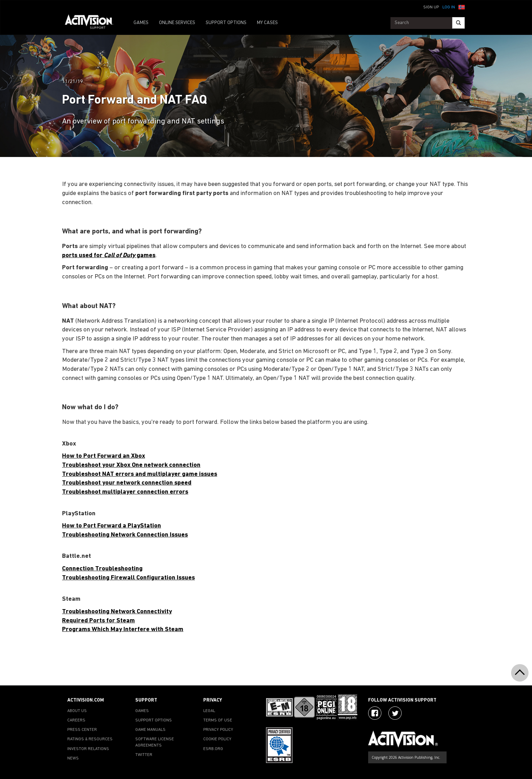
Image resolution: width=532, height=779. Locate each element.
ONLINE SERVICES (177, 23)
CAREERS (76, 720)
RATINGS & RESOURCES (90, 739)
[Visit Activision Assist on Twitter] (395, 713)
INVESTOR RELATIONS (88, 749)
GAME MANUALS (150, 730)
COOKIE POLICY (217, 739)
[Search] (458, 23)
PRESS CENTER (82, 730)
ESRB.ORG (213, 749)
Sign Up (431, 7)
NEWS (73, 758)
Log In (449, 7)
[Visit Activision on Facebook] (375, 713)
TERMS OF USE (218, 720)
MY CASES (267, 23)
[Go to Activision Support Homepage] (93, 23)
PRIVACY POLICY (218, 730)
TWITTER (144, 755)
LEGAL (209, 711)
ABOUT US (77, 711)
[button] (462, 7)
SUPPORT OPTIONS (226, 23)
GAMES (141, 23)
